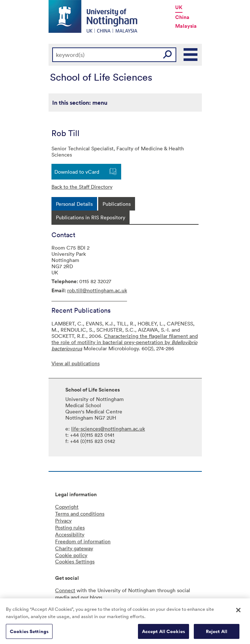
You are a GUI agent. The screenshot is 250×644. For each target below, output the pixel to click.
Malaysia (186, 26)
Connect (65, 590)
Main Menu (191, 55)
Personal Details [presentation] (74, 204)
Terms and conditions (80, 514)
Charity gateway (74, 548)
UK (179, 7)
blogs (96, 597)
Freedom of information (83, 541)
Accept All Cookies (164, 633)
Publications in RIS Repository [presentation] (91, 217)
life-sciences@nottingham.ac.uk (108, 429)
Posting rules (70, 527)
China (182, 17)
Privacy (63, 520)
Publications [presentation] (117, 204)
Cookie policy (71, 555)
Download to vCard (77, 172)
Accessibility (70, 534)
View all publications (76, 363)
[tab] (74, 204)
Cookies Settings (29, 633)
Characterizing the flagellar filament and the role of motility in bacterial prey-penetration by (125, 342)
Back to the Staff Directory (82, 187)
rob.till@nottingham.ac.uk (97, 290)
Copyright (67, 507)
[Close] (238, 612)
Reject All (217, 633)
